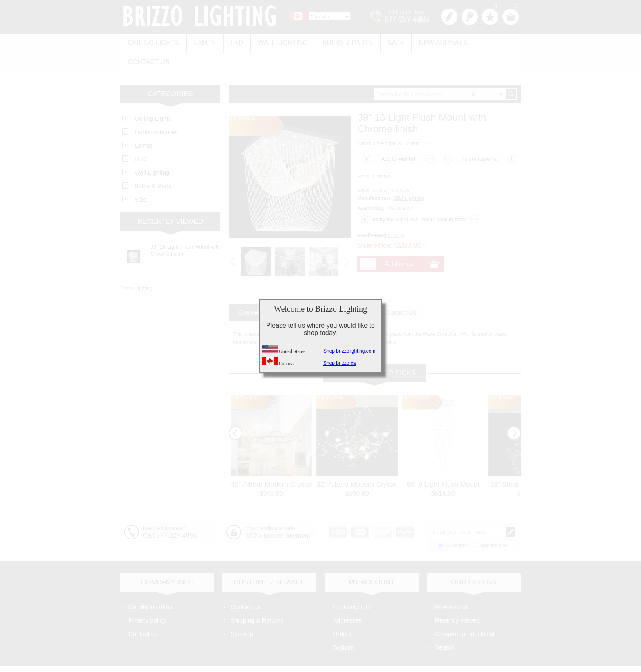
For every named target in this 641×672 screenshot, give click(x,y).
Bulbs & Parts (339, 42)
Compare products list (465, 612)
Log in (470, 17)
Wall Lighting (276, 42)
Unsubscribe (494, 524)
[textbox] (439, 72)
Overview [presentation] (251, 290)
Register (449, 17)
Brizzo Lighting (136, 266)
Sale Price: (375, 223)
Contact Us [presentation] (401, 290)
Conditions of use (152, 585)
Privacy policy (147, 598)
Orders (342, 612)
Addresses (347, 598)
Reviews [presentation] (354, 290)
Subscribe (457, 524)
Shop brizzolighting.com (349, 351)
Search (445, 625)
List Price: (370, 213)
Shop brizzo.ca (340, 363)
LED (232, 42)
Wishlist (343, 625)
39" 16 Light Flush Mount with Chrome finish (185, 228)
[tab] (251, 290)
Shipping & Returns (257, 598)
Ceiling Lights (152, 42)
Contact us (489, 42)
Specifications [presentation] (303, 290)
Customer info (352, 585)
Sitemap (242, 612)
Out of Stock (244, 375)
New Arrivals (431, 42)
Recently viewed (457, 598)
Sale (386, 42)
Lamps (202, 42)
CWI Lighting (408, 176)
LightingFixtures (156, 110)
